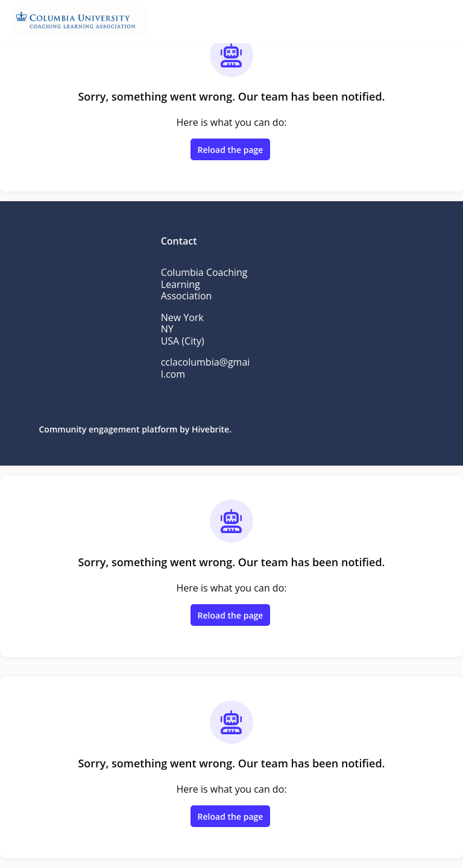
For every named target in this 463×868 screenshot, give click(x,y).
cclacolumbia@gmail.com (206, 368)
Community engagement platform (109, 429)
